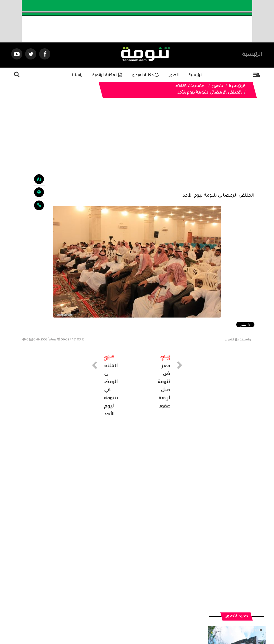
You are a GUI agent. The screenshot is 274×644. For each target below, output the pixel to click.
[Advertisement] (137, 149)
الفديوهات (151, 594)
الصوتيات (129, 594)
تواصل (109, 594)
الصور (174, 76)
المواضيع (173, 594)
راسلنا (77, 76)
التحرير (230, 340)
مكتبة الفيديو (146, 76)
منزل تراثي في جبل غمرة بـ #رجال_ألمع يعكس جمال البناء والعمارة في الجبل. (237, 493)
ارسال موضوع (85, 594)
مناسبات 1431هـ (190, 87)
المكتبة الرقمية (107, 76)
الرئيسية (252, 55)
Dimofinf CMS (142, 621)
